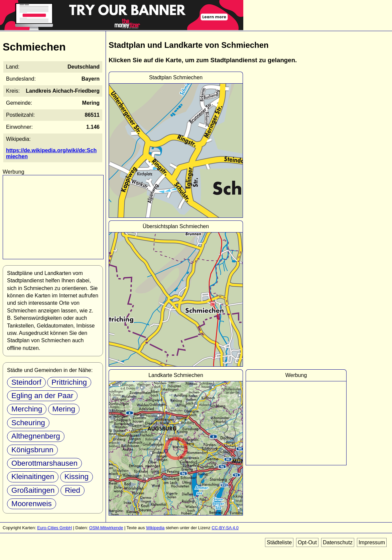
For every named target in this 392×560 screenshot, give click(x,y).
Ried (73, 490)
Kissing (77, 477)
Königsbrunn (32, 450)
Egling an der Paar (42, 396)
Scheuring (28, 423)
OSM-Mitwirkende (106, 528)
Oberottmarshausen (44, 463)
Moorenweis (32, 504)
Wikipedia (155, 528)
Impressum (372, 542)
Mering (64, 409)
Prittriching (69, 382)
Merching (27, 409)
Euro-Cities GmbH (54, 528)
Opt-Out (307, 542)
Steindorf (26, 382)
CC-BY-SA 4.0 (225, 528)
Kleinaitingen (33, 477)
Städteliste (279, 542)
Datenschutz (338, 542)
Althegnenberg (36, 436)
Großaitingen (33, 490)
